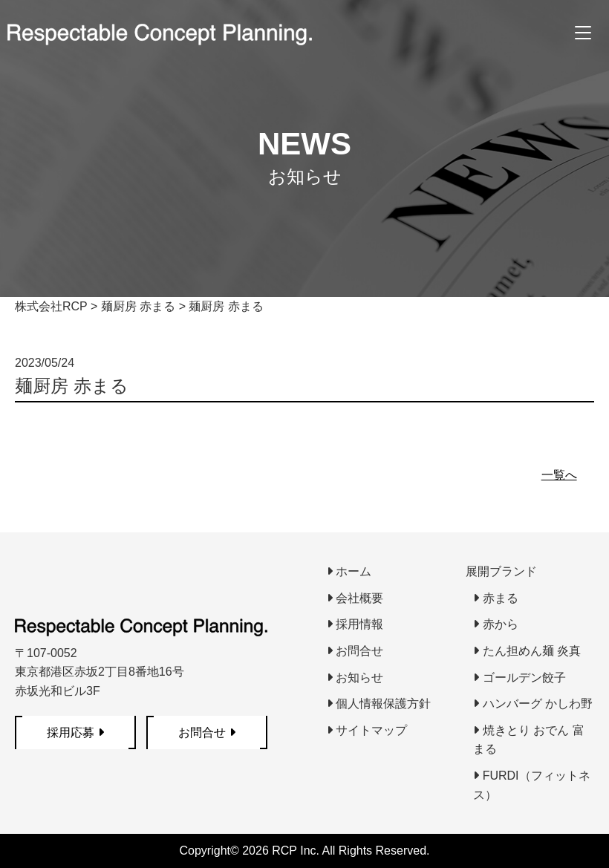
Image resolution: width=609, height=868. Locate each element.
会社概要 (355, 598)
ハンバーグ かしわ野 (533, 704)
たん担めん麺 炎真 (527, 651)
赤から (495, 624)
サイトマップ (367, 730)
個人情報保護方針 (379, 704)
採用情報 (355, 624)
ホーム (349, 571)
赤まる (495, 598)
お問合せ (355, 651)
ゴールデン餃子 (519, 678)
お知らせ (355, 678)
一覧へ (559, 475)
